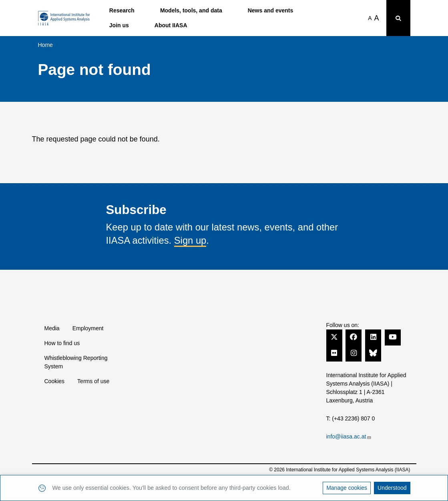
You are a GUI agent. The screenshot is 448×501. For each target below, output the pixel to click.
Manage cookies (347, 488)
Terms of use (93, 381)
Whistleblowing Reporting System (76, 362)
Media (52, 328)
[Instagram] (354, 353)
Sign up (190, 240)
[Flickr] (334, 353)
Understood (392, 488)
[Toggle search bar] (398, 18)
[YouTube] (393, 337)
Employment (88, 328)
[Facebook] (354, 337)
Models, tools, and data (191, 10)
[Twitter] (334, 337)
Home (45, 45)
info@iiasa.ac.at (349, 436)
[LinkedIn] (373, 337)
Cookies (55, 381)
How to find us (62, 343)
